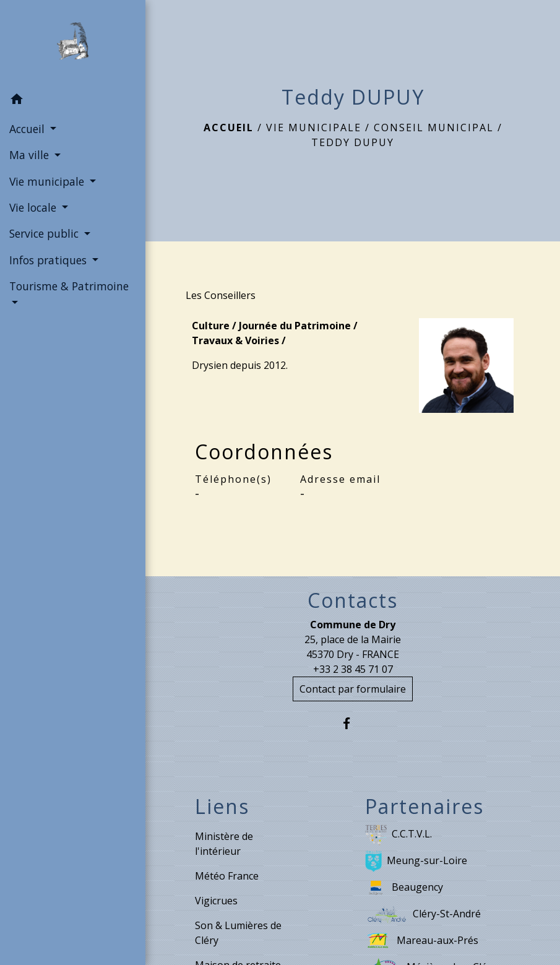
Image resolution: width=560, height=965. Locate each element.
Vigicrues (216, 901)
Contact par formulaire (353, 689)
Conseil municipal (434, 128)
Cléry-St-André (423, 915)
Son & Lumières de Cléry (238, 933)
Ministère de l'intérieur (224, 844)
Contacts (353, 600)
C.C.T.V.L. (398, 835)
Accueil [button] (28, 129)
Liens (222, 807)
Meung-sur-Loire (416, 861)
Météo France (227, 876)
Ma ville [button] (31, 155)
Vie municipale (314, 128)
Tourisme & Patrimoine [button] (69, 286)
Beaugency (404, 888)
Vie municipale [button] (48, 181)
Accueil (229, 128)
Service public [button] (45, 233)
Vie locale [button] (34, 207)
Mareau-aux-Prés (422, 941)
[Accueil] (72, 43)
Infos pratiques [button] (50, 260)
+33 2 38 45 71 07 (353, 669)
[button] (73, 101)
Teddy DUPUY (353, 142)
